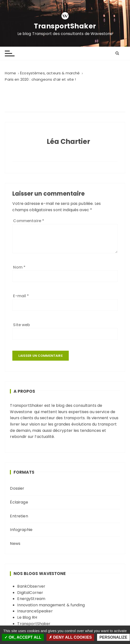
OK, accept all (23, 637)
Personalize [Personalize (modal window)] (113, 637)
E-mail (21, 296)
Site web (22, 325)
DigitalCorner (30, 593)
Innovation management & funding (51, 605)
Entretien (19, 516)
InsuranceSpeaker (35, 611)
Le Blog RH (27, 617)
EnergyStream (31, 599)
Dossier (17, 488)
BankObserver (31, 586)
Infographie (21, 530)
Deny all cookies (70, 637)
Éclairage (19, 502)
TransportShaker (65, 26)
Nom (19, 267)
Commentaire (29, 221)
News (15, 544)
